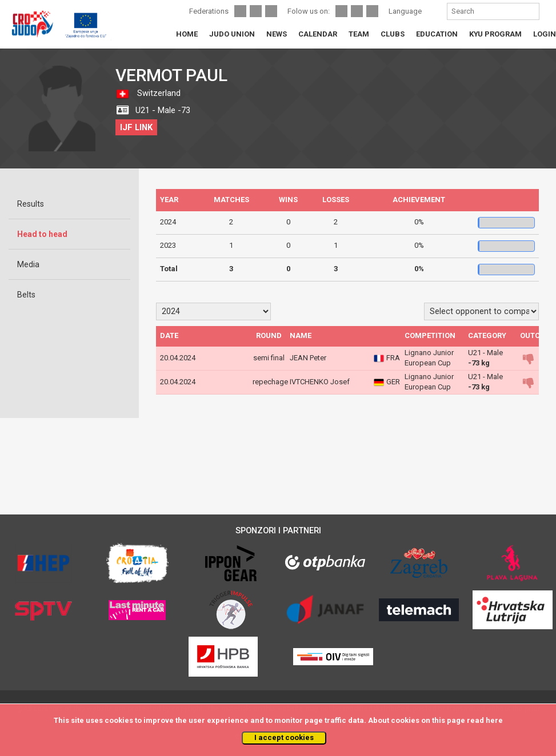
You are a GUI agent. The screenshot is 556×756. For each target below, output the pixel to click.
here (494, 720)
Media (28, 264)
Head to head (42, 234)
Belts (26, 295)
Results (31, 204)
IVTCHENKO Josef (320, 382)
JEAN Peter (308, 358)
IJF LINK (136, 127)
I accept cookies (284, 737)
